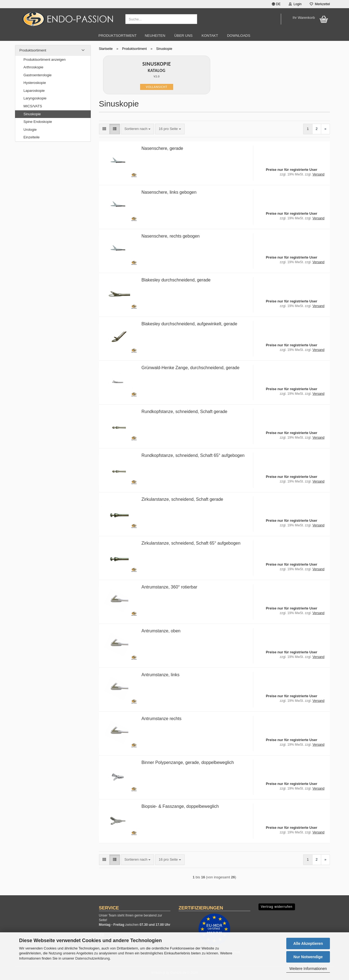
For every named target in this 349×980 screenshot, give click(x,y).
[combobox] (137, 129)
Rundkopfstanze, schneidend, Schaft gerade (184, 412)
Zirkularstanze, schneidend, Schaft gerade (182, 499)
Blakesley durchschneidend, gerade (176, 280)
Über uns (183, 36)
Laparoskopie (34, 91)
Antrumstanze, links (161, 675)
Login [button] (295, 4)
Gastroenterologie (37, 75)
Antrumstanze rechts (162, 719)
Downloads (239, 36)
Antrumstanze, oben (161, 631)
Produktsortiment (118, 36)
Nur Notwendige (308, 957)
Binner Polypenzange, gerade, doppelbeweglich (188, 762)
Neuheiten (155, 36)
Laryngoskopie (35, 98)
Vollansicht (157, 87)
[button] (276, 4)
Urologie (30, 130)
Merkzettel (320, 4)
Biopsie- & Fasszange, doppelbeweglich (180, 806)
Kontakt (210, 36)
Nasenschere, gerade (162, 148)
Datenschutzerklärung (92, 958)
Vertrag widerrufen (277, 907)
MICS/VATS (33, 106)
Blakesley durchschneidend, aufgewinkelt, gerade (189, 324)
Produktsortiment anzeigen (45, 60)
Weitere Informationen (308, 969)
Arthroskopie (33, 67)
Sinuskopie (32, 114)
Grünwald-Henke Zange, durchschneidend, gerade (190, 368)
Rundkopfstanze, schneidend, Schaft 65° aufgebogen (193, 455)
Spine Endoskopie (38, 122)
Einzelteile (31, 137)
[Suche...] (192, 19)
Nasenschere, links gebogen (169, 192)
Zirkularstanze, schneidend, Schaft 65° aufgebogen (191, 543)
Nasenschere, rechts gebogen (171, 236)
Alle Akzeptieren (308, 943)
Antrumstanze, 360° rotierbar (169, 587)
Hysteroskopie (35, 83)
